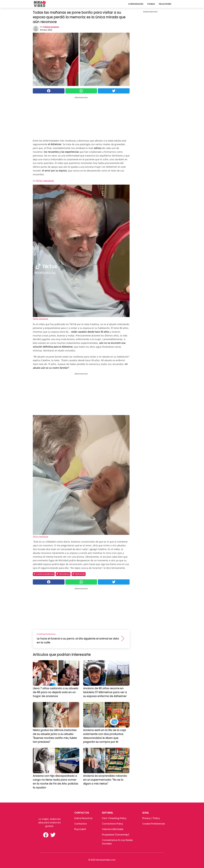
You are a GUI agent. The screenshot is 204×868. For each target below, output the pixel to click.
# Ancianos (63, 574)
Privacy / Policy (151, 818)
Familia (151, 4)
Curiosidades (136, 4)
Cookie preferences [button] (154, 824)
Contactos (81, 824)
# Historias (79, 574)
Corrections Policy (113, 824)
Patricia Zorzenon (51, 27)
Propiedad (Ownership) (116, 835)
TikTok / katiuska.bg (45, 181)
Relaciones (165, 4)
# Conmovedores (44, 574)
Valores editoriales (113, 829)
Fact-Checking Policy (114, 818)
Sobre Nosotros (83, 818)
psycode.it (80, 829)
